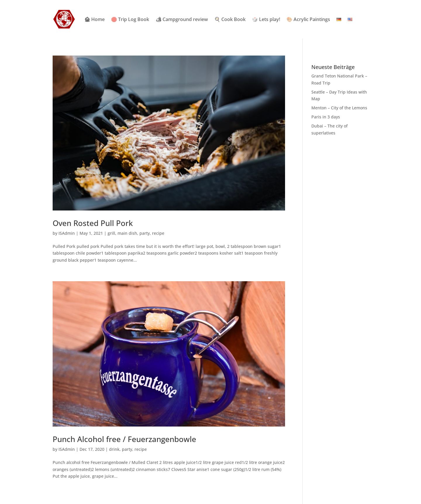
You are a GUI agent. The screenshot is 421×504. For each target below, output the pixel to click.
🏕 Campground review (182, 19)
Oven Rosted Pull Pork (93, 223)
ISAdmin (67, 233)
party (145, 233)
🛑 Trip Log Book (130, 19)
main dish (127, 233)
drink (114, 449)
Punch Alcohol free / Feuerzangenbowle (124, 439)
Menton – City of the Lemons (339, 108)
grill (111, 233)
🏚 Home (94, 19)
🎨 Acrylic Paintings (308, 19)
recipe (158, 233)
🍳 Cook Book (230, 19)
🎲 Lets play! (266, 19)
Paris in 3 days (326, 117)
